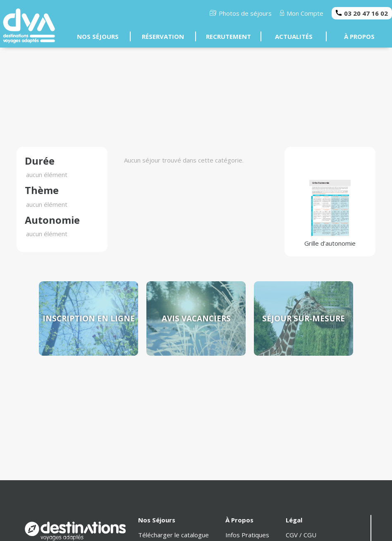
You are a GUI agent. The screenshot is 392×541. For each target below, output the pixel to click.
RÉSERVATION (163, 36)
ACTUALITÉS (294, 36)
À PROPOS (359, 36)
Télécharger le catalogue (173, 535)
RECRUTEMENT (228, 36)
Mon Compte (302, 13)
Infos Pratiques (247, 535)
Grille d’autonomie (330, 214)
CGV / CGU (301, 535)
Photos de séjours (241, 13)
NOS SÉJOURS (98, 36)
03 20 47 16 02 (362, 13)
